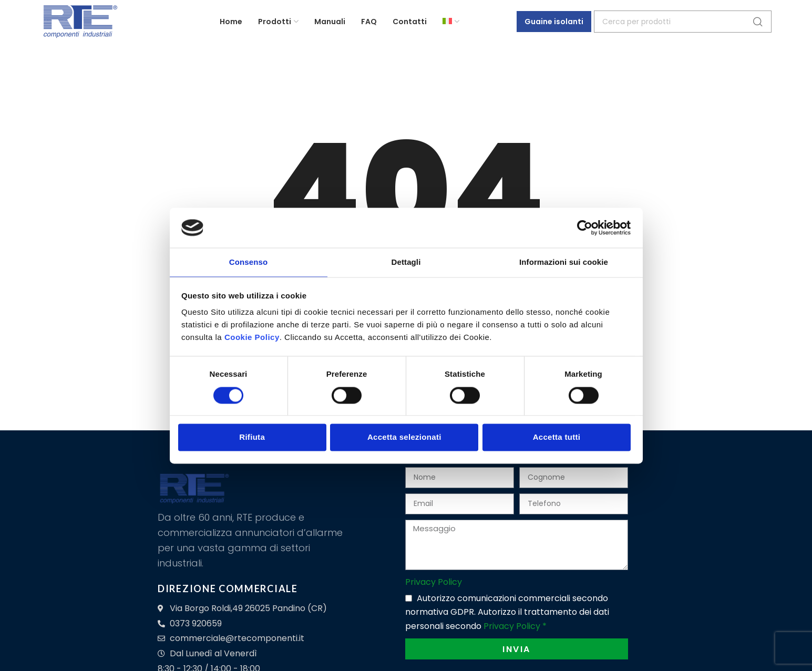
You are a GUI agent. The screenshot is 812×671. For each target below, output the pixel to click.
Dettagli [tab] (406, 262)
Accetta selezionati (404, 438)
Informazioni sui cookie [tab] (564, 262)
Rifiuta (252, 438)
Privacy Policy (434, 582)
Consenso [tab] (248, 262)
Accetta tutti (557, 438)
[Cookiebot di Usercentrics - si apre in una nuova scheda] (585, 227)
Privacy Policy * (515, 626)
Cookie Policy (252, 338)
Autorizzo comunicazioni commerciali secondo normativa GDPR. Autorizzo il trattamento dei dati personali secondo (507, 612)
